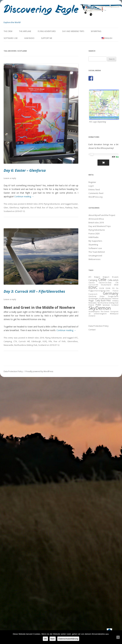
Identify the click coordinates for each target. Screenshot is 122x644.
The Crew (8, 31)
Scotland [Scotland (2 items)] (115, 305)
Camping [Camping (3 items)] (93, 280)
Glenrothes (73, 341)
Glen (6, 208)
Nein (53, 639)
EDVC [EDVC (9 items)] (93, 287)
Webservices (95, 259)
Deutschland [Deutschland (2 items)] (106, 285)
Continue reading (24, 196)
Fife (50, 341)
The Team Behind (97, 252)
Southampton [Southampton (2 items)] (94, 312)
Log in (91, 186)
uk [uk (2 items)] (89, 314)
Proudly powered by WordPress (39, 371)
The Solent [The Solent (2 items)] (105, 312)
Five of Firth (60, 341)
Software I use (11, 38)
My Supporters (95, 241)
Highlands (25, 208)
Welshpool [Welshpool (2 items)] (114, 314)
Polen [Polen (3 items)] (98, 305)
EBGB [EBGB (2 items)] (116, 285)
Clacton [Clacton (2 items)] (92, 283)
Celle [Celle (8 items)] (102, 280)
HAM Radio (29, 38)
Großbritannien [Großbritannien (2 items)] (105, 299)
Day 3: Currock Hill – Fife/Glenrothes (34, 291)
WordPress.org (95, 197)
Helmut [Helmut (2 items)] (115, 299)
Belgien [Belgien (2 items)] (97, 277)
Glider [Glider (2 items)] (102, 296)
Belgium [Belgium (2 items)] (106, 277)
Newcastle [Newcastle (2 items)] (93, 303)
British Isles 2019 (35, 204)
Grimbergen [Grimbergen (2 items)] (93, 299)
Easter (75, 204)
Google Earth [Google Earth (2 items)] (113, 296)
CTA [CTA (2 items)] (117, 283)
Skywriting (96, 31)
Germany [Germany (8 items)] (111, 293)
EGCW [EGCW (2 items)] (102, 288)
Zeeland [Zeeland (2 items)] (92, 316)
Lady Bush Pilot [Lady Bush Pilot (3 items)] (103, 300)
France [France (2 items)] (116, 291)
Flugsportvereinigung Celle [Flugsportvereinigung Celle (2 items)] (99, 291)
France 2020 (94, 234)
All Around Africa (96, 219)
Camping (8, 341)
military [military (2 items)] (115, 301)
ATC (76, 338)
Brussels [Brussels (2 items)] (115, 277)
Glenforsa (14, 208)
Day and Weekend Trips (73, 31)
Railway (69, 208)
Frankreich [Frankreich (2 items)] (93, 294)
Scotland (8, 211)
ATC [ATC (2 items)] (90, 277)
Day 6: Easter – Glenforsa (25, 170)
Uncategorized (95, 256)
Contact (92, 330)
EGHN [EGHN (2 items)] (108, 288)
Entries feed (94, 189)
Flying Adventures (47, 31)
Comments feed (96, 193)
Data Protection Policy (99, 326)
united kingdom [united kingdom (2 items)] (100, 314)
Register (92, 182)
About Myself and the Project (102, 215)
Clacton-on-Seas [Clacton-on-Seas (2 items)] (105, 283)
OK (45, 639)
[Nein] (118, 637)
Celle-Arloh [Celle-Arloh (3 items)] (113, 280)
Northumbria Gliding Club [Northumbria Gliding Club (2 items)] (108, 303)
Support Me (47, 38)
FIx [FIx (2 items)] (117, 288)
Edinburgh (36, 341)
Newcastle (8, 345)
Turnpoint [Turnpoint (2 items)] (114, 312)
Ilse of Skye (48, 208)
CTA (15, 341)
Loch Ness (59, 208)
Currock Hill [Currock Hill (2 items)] (93, 285)
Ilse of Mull (36, 208)
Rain (76, 208)
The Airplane (25, 31)
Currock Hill (24, 341)
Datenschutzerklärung (68, 639)
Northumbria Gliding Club (26, 345)
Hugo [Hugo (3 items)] (91, 300)
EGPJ (45, 341)
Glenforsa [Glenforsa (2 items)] (92, 296)
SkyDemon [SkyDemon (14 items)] (100, 308)
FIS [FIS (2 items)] (113, 288)
